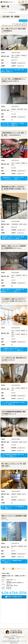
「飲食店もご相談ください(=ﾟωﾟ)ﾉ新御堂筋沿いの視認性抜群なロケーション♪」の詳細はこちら (13, 290)
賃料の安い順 (17, 25)
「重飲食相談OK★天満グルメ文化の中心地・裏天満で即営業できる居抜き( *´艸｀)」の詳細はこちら (13, 238)
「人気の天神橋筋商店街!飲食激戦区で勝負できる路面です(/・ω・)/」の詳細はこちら (12, 455)
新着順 (14, 24)
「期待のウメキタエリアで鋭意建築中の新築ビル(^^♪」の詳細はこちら (12, 561)
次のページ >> (21, 569)
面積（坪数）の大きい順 (8, 25)
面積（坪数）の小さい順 (22, 24)
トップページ (4, 12)
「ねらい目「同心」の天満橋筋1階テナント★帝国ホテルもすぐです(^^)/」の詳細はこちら (13, 124)
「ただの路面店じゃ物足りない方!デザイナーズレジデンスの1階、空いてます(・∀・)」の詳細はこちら (12, 349)
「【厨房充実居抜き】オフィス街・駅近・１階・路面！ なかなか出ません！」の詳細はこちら (12, 178)
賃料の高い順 (24, 25)
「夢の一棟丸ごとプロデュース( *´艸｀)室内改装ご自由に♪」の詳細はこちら (13, 507)
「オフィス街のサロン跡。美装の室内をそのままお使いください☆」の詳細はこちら (13, 403)
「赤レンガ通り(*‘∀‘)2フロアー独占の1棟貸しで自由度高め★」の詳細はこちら (12, 71)
